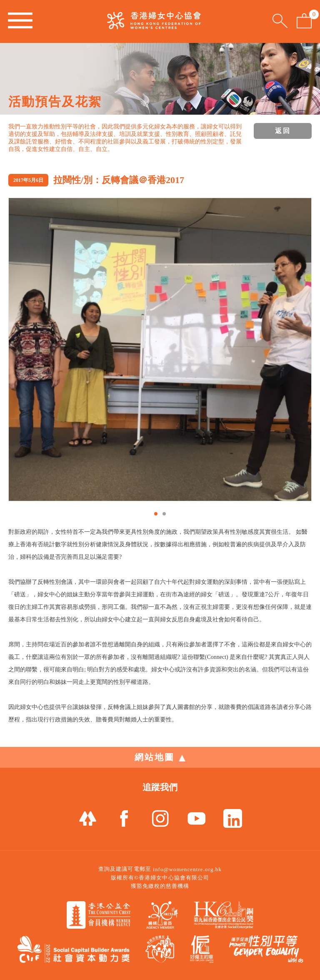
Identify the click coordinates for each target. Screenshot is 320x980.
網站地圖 (160, 757)
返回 (283, 131)
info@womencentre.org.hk (187, 869)
